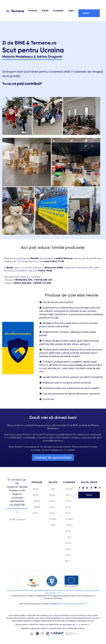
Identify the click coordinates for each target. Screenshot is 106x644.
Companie (58, 11)
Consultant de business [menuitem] (54, 507)
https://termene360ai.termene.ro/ (72, 604)
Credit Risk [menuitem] (54, 501)
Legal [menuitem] (53, 525)
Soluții (45, 11)
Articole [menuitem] (69, 489)
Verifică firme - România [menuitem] (38, 489)
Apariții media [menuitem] (70, 531)
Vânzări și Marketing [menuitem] (54, 495)
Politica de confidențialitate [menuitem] (70, 513)
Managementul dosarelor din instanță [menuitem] (38, 513)
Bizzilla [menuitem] (37, 501)
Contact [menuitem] (69, 525)
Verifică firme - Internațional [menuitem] (38, 495)
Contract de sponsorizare (53, 457)
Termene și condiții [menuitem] (70, 507)
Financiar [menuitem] (53, 513)
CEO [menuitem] (53, 489)
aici (77, 625)
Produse (33, 11)
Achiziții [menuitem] (53, 519)
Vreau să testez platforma (88, 13)
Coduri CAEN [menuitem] (70, 549)
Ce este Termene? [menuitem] (70, 501)
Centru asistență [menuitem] (70, 495)
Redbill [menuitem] (37, 507)
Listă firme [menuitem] (70, 543)
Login (71, 11)
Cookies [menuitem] (69, 519)
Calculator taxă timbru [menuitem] (70, 555)
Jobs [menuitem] (69, 537)
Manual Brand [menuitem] (70, 561)
